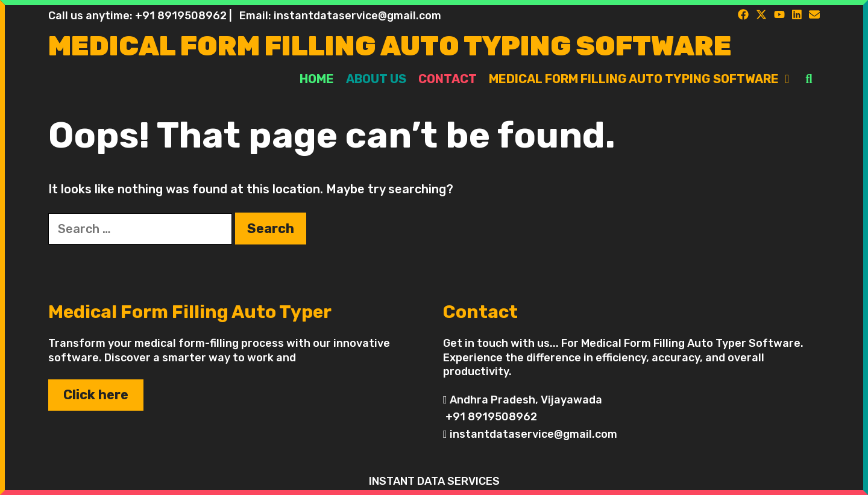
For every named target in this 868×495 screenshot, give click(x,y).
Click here (96, 395)
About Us (376, 79)
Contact (448, 79)
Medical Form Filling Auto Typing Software (390, 46)
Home (317, 79)
